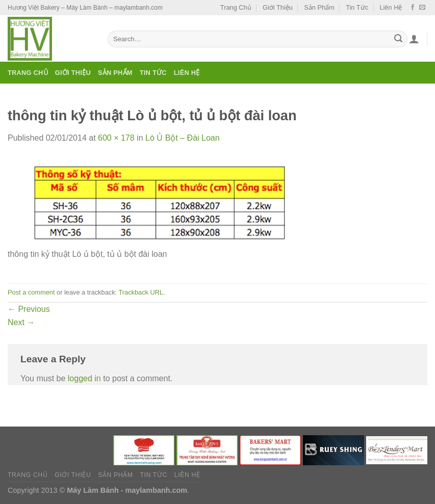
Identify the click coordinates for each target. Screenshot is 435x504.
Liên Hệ (391, 7)
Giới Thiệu (278, 7)
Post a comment (31, 292)
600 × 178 (116, 138)
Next (21, 322)
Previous (29, 309)
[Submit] (398, 39)
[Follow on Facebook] (413, 8)
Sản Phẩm (319, 7)
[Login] (414, 39)
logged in (84, 378)
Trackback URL (141, 292)
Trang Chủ (236, 7)
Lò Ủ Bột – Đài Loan (183, 138)
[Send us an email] (422, 8)
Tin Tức (357, 7)
